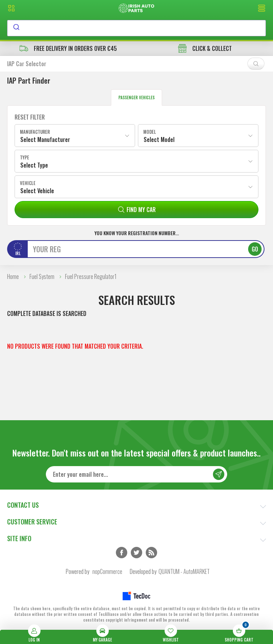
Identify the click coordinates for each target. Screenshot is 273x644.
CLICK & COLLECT (205, 48)
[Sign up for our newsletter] (136, 474)
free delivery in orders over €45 (68, 48)
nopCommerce (107, 571)
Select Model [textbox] (159, 139)
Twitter (136, 553)
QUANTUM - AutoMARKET (184, 571)
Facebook (122, 553)
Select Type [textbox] (34, 165)
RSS (151, 553)
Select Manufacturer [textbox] (45, 139)
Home (13, 276)
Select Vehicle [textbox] (37, 191)
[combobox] (136, 28)
